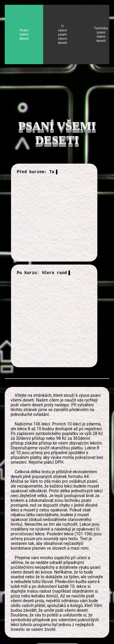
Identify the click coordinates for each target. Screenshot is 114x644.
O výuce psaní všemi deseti (62, 34)
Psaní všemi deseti (24, 34)
